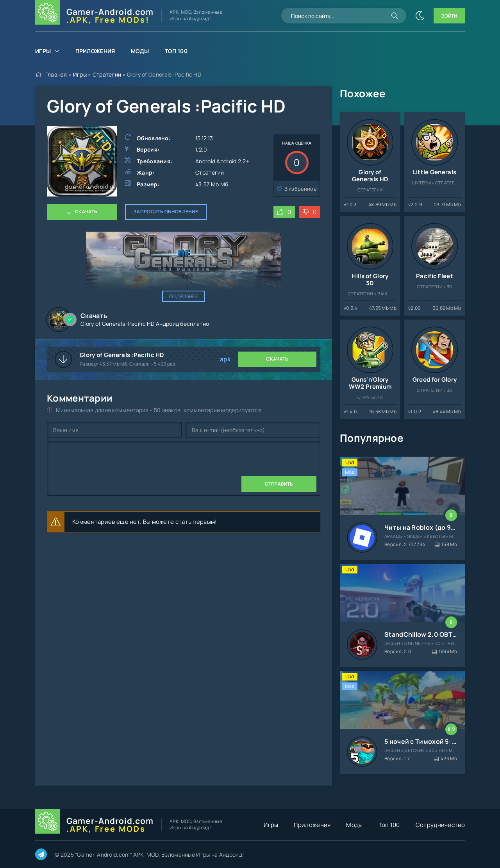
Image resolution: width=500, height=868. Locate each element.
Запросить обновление (166, 212)
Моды (140, 51)
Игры (43, 51)
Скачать (86, 212)
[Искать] (395, 16)
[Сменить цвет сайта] (420, 16)
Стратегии (107, 74)
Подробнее (184, 296)
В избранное (301, 189)
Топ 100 (176, 51)
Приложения (95, 51)
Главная (56, 74)
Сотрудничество (440, 825)
